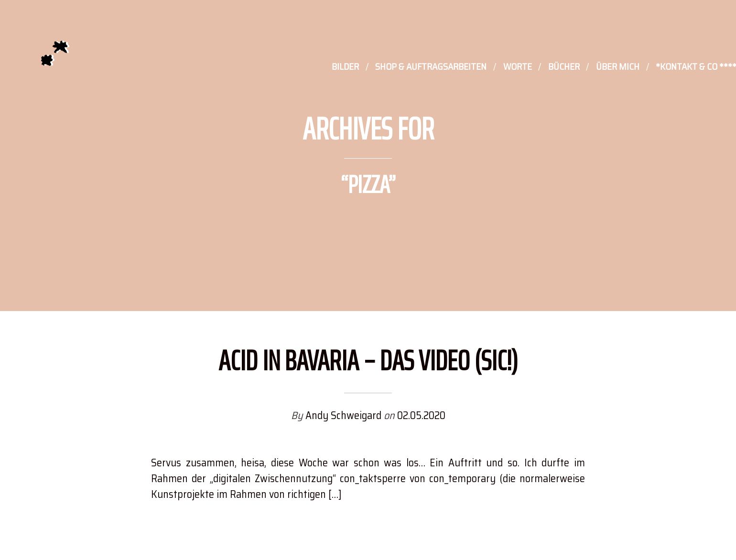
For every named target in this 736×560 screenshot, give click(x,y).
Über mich (618, 67)
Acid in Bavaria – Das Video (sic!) (368, 360)
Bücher (564, 67)
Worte (518, 67)
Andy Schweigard (345, 415)
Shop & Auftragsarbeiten (431, 67)
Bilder (345, 67)
